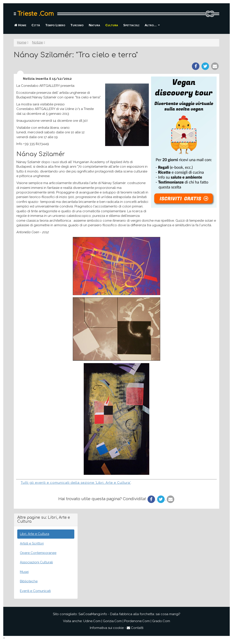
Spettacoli (131, 25)
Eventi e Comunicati (35, 591)
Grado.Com (161, 621)
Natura (94, 25)
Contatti (135, 628)
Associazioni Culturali (36, 562)
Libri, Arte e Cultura (35, 534)
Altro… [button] (152, 25)
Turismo (77, 25)
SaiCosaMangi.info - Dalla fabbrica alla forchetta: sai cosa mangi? (129, 614)
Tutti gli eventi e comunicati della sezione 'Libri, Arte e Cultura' (76, 483)
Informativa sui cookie (107, 628)
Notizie (37, 42)
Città (36, 25)
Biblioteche (29, 581)
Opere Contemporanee (38, 553)
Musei (24, 572)
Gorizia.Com (112, 621)
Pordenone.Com (137, 621)
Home (20, 25)
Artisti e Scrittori (32, 543)
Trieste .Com (36, 14)
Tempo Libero (55, 25)
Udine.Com (92, 621)
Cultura (112, 25)
